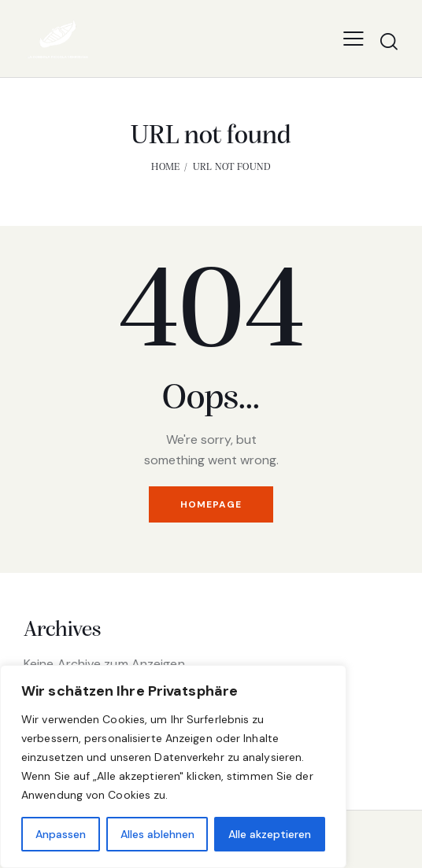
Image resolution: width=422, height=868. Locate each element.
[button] (354, 38)
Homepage (211, 504)
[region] (173, 766)
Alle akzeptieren (270, 834)
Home (165, 167)
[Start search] (389, 41)
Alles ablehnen (157, 834)
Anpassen (61, 834)
